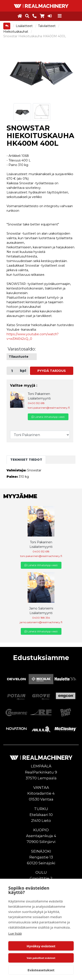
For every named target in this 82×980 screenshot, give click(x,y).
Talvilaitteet (47, 26)
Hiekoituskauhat (16, 32)
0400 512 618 (36, 403)
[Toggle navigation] (60, 16)
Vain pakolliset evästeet (41, 958)
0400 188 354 (41, 618)
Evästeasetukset (41, 970)
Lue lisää (15, 933)
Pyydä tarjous (52, 371)
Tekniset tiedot (26, 460)
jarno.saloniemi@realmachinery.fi (41, 622)
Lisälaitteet (25, 26)
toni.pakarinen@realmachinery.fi (49, 408)
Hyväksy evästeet (41, 946)
